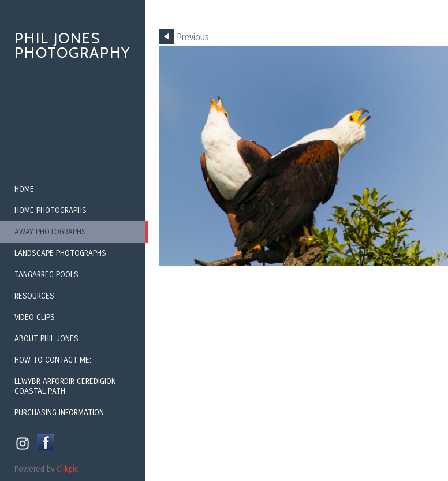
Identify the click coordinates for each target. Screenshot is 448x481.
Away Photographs (50, 232)
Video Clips (35, 317)
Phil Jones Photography (72, 45)
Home (24, 189)
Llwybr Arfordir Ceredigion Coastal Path (65, 386)
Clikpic (68, 469)
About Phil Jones (46, 339)
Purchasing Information (59, 413)
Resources (34, 296)
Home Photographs (51, 210)
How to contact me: (53, 360)
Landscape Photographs (60, 253)
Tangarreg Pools (46, 275)
